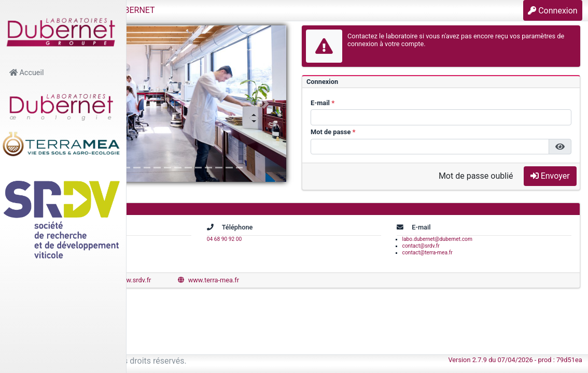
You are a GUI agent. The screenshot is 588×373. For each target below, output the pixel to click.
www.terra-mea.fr (343, 280)
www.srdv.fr (263, 280)
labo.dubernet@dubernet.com (480, 239)
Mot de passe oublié (476, 176)
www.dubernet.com (180, 280)
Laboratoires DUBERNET (220, 10)
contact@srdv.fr (464, 246)
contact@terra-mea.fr (471, 253)
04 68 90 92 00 (311, 239)
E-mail (387, 103)
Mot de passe (398, 132)
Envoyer (550, 176)
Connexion (552, 11)
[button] (143, 10)
